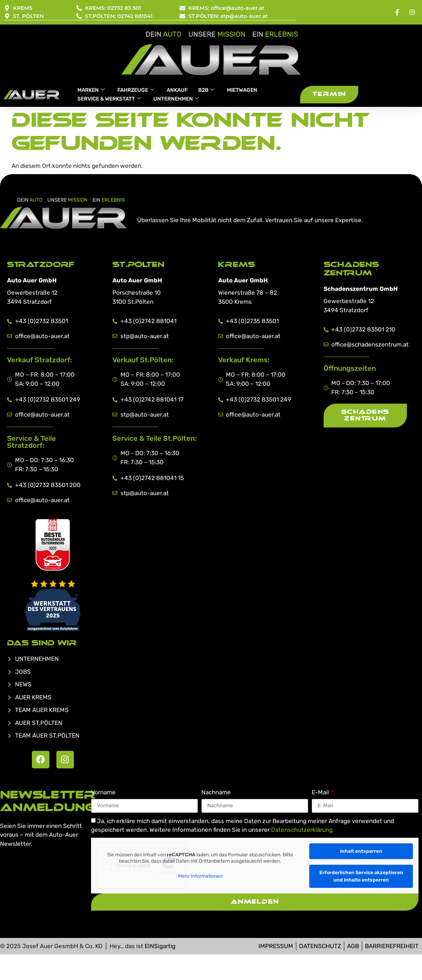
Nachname (216, 793)
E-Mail (321, 793)
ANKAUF (177, 90)
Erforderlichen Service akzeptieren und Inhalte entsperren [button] (361, 876)
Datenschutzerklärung (302, 830)
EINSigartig (160, 946)
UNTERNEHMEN (176, 99)
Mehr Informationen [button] (200, 876)
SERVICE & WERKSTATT (109, 99)
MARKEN (91, 90)
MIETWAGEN (242, 90)
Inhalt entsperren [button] (361, 851)
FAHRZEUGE (136, 90)
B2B (206, 90)
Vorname (103, 793)
